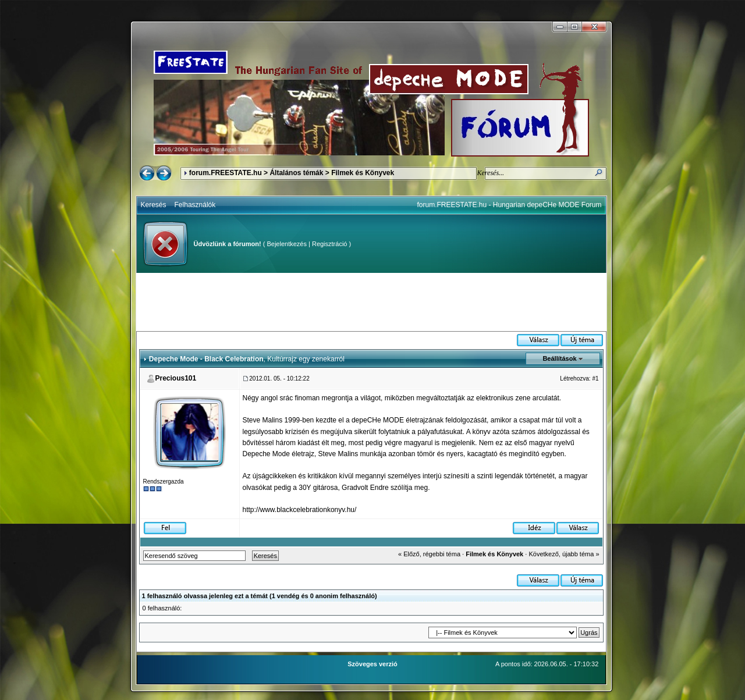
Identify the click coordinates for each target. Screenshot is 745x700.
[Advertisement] (371, 302)
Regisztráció (330, 244)
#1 (595, 379)
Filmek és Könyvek (363, 173)
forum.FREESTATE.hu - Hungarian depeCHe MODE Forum (510, 205)
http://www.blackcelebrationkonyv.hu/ (300, 510)
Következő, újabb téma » (564, 554)
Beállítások (559, 358)
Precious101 (176, 378)
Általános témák (296, 173)
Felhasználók (195, 205)
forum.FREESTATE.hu (226, 173)
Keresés (154, 205)
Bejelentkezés (287, 244)
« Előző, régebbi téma (429, 554)
